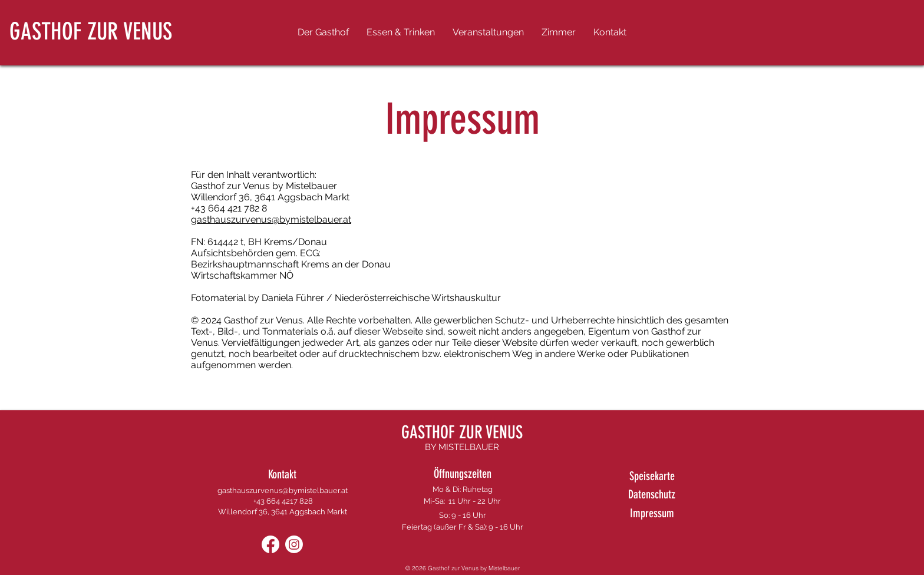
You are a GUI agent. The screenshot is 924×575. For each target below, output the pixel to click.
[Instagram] (294, 544)
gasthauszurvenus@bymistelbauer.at (271, 219)
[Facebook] (270, 544)
